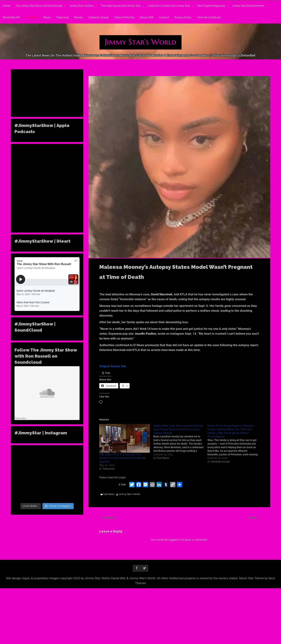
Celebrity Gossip (99, 17)
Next (253, 517)
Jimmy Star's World (129, 494)
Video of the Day (124, 17)
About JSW (147, 17)
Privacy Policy (183, 17)
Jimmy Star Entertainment (248, 6)
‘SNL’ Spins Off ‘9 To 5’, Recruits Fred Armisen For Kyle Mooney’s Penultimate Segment (122, 458)
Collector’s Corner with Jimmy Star (169, 6)
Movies (79, 17)
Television (62, 17)
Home (6, 6)
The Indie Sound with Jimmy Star (121, 6)
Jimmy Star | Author (81, 6)
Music (47, 17)
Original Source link (113, 366)
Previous (109, 517)
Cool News (32, 17)
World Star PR (11, 17)
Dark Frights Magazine (211, 6)
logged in (175, 540)
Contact (164, 17)
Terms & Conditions (209, 17)
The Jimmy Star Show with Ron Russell (39, 6)
